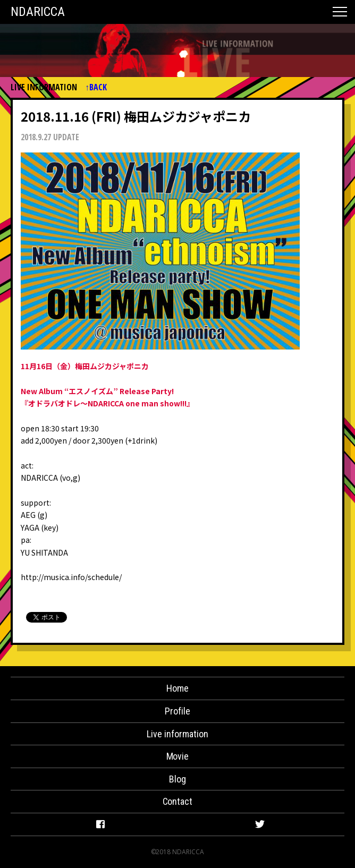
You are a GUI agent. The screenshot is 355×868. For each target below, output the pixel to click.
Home (177, 688)
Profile (177, 711)
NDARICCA (38, 12)
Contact (178, 801)
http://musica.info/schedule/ (71, 577)
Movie (178, 756)
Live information (177, 734)
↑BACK (96, 87)
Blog (177, 779)
